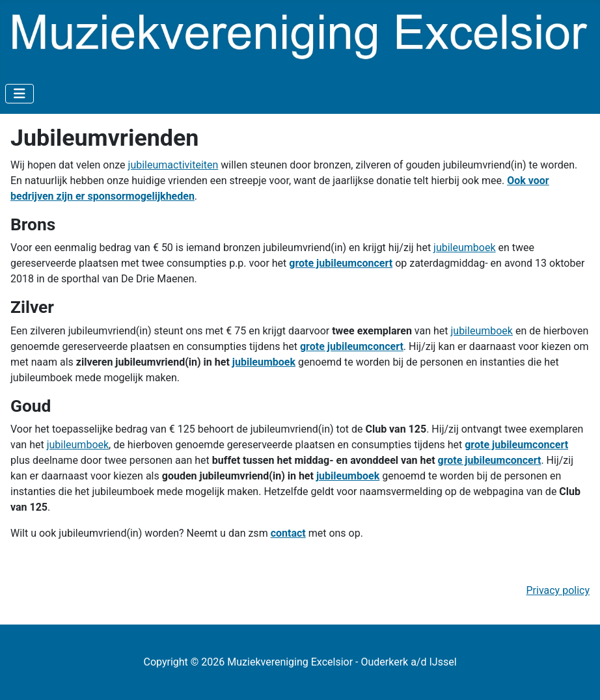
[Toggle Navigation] (20, 94)
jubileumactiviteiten (173, 165)
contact (288, 533)
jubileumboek (464, 248)
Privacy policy (558, 590)
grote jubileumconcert (341, 263)
